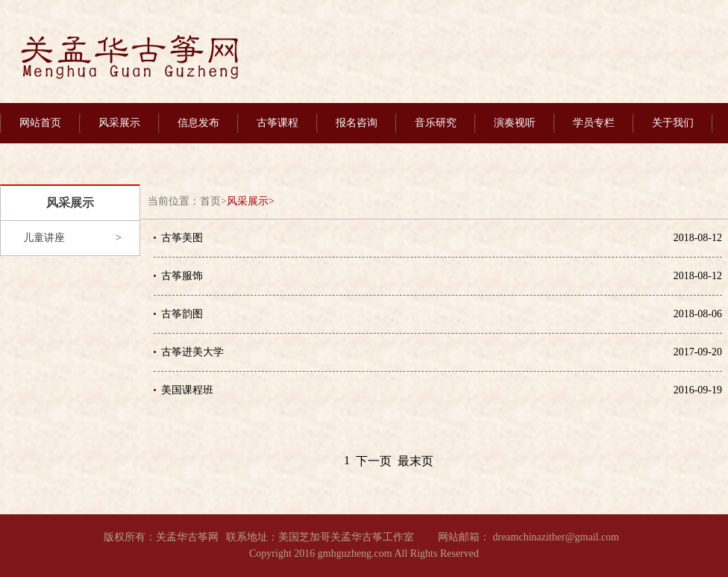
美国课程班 (187, 390)
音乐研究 (436, 123)
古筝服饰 (182, 276)
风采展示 (119, 123)
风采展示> (251, 201)
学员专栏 (594, 123)
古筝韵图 (182, 314)
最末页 (415, 461)
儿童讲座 (44, 238)
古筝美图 (182, 238)
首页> (213, 201)
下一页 (374, 461)
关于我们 (673, 123)
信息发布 (198, 123)
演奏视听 (515, 123)
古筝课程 (277, 123)
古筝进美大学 (192, 352)
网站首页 (40, 123)
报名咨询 (357, 123)
